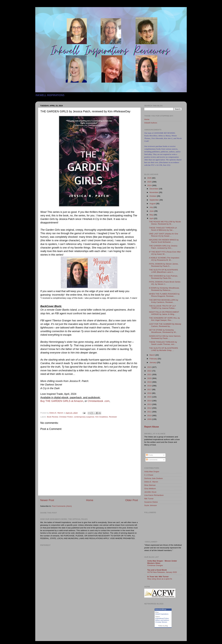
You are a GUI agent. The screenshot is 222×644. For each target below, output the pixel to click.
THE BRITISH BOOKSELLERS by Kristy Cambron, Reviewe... (164, 301)
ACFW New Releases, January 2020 (162, 572)
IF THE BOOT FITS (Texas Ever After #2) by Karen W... (165, 253)
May (152, 215)
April (152, 218)
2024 (150, 185)
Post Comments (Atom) (62, 506)
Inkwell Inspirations (162, 614)
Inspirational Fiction (162, 618)
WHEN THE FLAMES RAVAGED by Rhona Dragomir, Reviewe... (164, 295)
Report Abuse (152, 427)
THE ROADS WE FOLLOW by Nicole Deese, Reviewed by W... (165, 223)
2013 (150, 404)
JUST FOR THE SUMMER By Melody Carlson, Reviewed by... (165, 325)
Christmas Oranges (155, 565)
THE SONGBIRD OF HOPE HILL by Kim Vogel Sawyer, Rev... (164, 319)
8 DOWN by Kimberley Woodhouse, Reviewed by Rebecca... (164, 289)
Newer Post (47, 500)
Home (90, 500)
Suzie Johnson (151, 505)
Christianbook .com (99, 401)
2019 (150, 382)
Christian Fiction (66, 417)
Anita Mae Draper (152, 472)
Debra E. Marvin (151, 482)
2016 (150, 393)
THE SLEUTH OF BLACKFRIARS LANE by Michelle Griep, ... (164, 349)
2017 (150, 389)
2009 (150, 419)
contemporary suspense (84, 417)
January (153, 362)
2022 (150, 371)
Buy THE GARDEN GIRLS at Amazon (62, 401)
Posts (150, 455)
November (154, 192)
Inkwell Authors (151, 123)
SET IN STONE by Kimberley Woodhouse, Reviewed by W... (163, 331)
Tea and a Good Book (157, 570)
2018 (150, 386)
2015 (150, 397)
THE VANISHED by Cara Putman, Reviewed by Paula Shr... (164, 277)
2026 (150, 178)
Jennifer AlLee (150, 492)
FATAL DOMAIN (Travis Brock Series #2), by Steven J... (165, 283)
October (153, 196)
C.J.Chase (149, 475)
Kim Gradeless (102, 417)
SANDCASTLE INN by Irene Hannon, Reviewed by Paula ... (165, 337)
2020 (150, 378)
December (154, 189)
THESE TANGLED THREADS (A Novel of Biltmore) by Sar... (163, 229)
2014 (150, 401)
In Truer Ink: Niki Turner (158, 577)
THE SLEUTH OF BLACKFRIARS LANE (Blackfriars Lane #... (164, 271)
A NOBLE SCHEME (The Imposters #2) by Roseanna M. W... (164, 259)
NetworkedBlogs (161, 609)
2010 (150, 416)
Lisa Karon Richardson (154, 495)
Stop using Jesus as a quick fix (160, 579)
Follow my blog (163, 626)
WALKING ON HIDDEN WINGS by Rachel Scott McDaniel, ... (164, 241)
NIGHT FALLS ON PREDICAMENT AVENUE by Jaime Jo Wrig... (164, 313)
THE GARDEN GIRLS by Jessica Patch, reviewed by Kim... (163, 247)
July (151, 207)
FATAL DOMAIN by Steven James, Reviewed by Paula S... (164, 265)
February (154, 359)
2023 (150, 367)
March (152, 355)
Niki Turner (149, 499)
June (152, 211)
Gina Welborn (150, 489)
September (154, 200)
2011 (150, 412)
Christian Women (161, 622)
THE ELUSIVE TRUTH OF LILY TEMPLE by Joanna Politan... (163, 307)
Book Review (53, 417)
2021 (150, 374)
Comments (152, 460)
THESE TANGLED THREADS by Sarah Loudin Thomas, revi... (163, 343)
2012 (150, 408)
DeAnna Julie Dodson (154, 478)
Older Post (132, 500)
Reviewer (113, 417)
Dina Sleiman (150, 485)
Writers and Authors (162, 620)
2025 (150, 182)
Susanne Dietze (151, 502)
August (153, 204)
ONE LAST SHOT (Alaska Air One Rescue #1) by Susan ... (164, 235)
